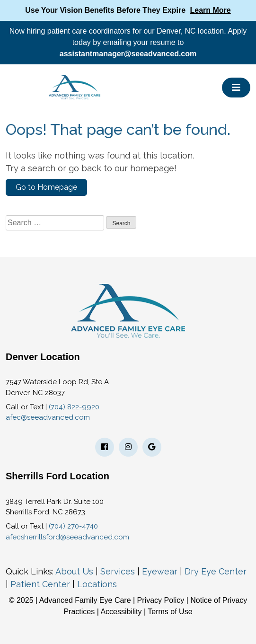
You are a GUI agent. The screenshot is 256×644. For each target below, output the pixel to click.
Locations (97, 584)
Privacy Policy (162, 600)
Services (118, 571)
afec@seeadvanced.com (48, 417)
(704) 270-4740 (73, 526)
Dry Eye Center (216, 571)
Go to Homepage (46, 187)
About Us (74, 571)
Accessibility (121, 612)
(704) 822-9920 (74, 407)
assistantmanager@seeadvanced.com (128, 54)
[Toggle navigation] (236, 88)
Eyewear (160, 571)
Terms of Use (170, 612)
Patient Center (40, 584)
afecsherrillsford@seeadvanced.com (67, 537)
